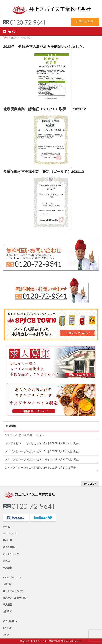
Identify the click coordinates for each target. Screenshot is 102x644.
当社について (10, 534)
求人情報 (8, 568)
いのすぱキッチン (12, 577)
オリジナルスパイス (13, 591)
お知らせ (8, 628)
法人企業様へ (10, 547)
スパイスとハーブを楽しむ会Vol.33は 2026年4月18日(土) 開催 (42, 443)
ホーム (6, 527)
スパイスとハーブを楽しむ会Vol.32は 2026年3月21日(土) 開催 (42, 451)
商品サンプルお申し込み (15, 598)
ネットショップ (11, 554)
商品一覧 (8, 540)
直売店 (6, 561)
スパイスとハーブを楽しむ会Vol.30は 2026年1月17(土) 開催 (41, 468)
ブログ (6, 635)
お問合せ (8, 611)
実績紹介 (8, 584)
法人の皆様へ (10, 621)
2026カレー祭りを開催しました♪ (24, 435)
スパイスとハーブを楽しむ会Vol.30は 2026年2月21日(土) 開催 (42, 459)
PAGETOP (90, 484)
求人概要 (8, 605)
